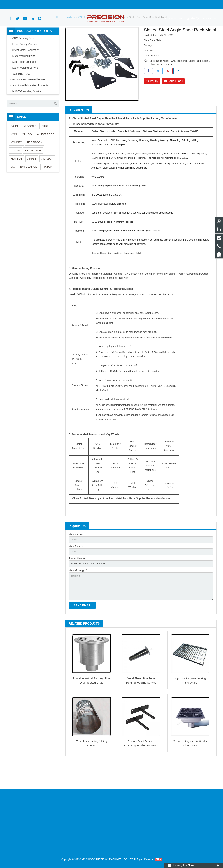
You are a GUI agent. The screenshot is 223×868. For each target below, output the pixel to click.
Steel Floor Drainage (24, 82)
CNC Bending (179, 82)
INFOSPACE (33, 171)
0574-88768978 (18, 5)
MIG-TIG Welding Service (27, 112)
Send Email (173, 102)
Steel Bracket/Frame (115, 38)
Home (59, 38)
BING (45, 147)
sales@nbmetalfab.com (45, 5)
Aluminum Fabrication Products (30, 106)
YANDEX (16, 163)
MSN (14, 155)
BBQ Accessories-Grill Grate (29, 100)
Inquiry (152, 102)
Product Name (77, 580)
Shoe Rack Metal (159, 82)
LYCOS (15, 171)
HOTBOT (17, 179)
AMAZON (47, 179)
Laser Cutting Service (25, 65)
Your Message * (78, 593)
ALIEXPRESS (46, 155)
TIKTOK (47, 187)
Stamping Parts (21, 94)
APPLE (32, 179)
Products (70, 38)
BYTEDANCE (29, 187)
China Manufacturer (161, 85)
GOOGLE (30, 147)
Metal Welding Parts (24, 76)
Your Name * (76, 555)
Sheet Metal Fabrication (26, 70)
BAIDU (15, 147)
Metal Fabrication (199, 82)
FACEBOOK (35, 163)
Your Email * (76, 568)
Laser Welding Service (25, 88)
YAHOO (27, 155)
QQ (13, 187)
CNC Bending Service (90, 38)
